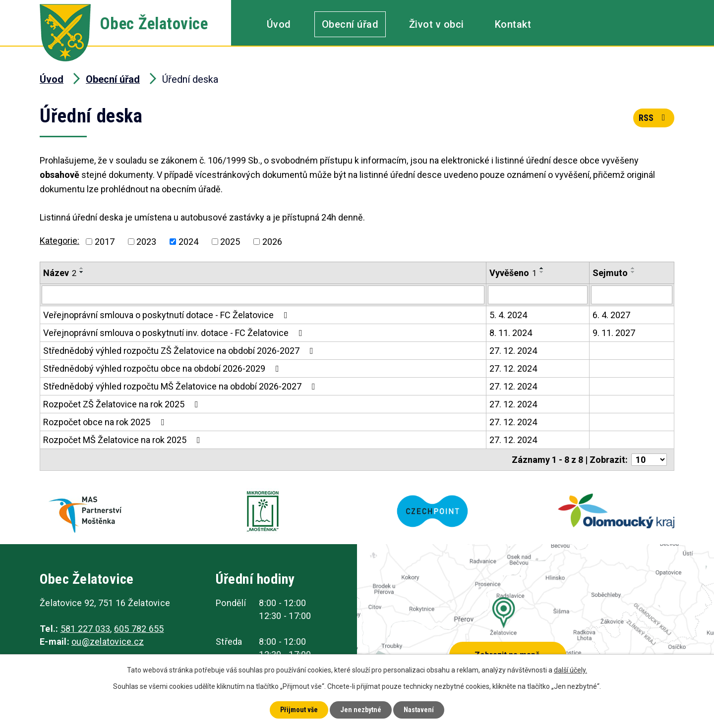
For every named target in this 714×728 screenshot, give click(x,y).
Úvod (279, 24)
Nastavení (419, 710)
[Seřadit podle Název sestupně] (82, 272)
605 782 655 (139, 629)
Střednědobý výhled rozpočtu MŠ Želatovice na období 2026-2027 (181, 386)
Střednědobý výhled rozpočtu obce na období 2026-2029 (163, 368)
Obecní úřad (350, 24)
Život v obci (437, 24)
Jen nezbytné (361, 710)
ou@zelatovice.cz (108, 642)
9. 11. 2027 (614, 333)
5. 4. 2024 (508, 315)
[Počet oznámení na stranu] (649, 460)
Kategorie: (59, 241)
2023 (146, 242)
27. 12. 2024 (513, 351)
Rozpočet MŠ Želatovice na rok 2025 (124, 440)
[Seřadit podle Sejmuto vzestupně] (633, 268)
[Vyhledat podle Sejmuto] (632, 295)
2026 (272, 242)
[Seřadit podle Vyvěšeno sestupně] (542, 272)
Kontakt (513, 24)
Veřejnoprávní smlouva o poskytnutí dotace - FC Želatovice (167, 315)
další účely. (570, 670)
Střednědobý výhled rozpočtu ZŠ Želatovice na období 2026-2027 (180, 351)
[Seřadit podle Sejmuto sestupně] (633, 272)
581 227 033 (86, 629)
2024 (188, 242)
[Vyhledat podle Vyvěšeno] (538, 295)
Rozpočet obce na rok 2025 (106, 422)
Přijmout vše (299, 710)
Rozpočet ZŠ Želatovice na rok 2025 (123, 404)
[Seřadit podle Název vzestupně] (82, 268)
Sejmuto (610, 273)
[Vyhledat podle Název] (263, 295)
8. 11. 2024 (511, 333)
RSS (654, 118)
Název (60, 273)
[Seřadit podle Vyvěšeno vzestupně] (542, 268)
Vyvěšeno (513, 273)
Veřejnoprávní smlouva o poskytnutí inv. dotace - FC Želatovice (175, 333)
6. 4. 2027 (611, 315)
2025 (230, 242)
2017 (105, 242)
